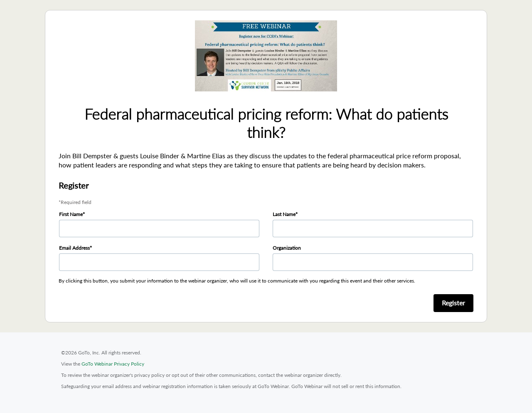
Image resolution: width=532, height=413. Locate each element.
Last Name (284, 214)
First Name (71, 214)
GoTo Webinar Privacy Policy (113, 364)
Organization (287, 248)
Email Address (74, 248)
